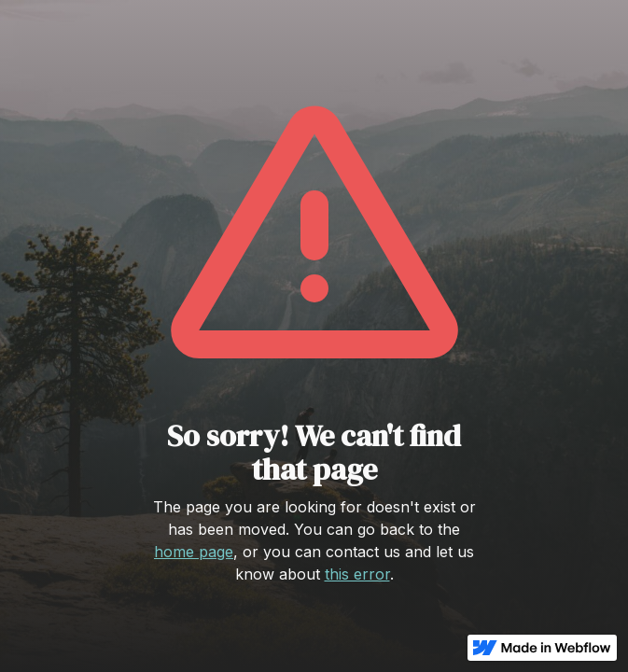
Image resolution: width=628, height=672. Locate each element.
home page (194, 552)
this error (357, 574)
